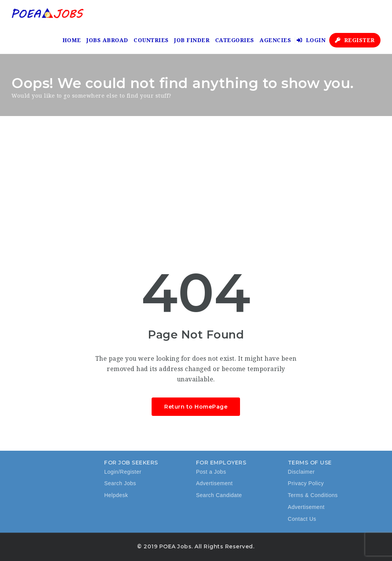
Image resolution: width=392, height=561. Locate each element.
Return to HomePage (196, 407)
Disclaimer (301, 472)
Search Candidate (219, 495)
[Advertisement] (196, 173)
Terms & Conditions (313, 495)
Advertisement (214, 483)
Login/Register (123, 472)
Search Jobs (120, 483)
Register (355, 40)
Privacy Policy (306, 483)
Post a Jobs (211, 472)
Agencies (275, 40)
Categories (235, 40)
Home (72, 40)
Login (311, 40)
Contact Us (302, 519)
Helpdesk (116, 495)
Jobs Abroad (107, 40)
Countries (151, 40)
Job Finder (192, 40)
